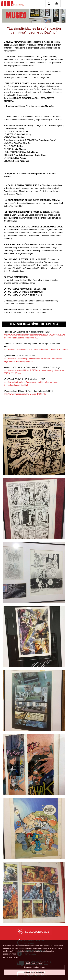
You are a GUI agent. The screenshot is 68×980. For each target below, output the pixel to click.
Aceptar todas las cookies (34, 973)
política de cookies (11, 957)
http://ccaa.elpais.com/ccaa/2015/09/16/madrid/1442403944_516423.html (36, 350)
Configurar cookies (34, 963)
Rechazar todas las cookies (34, 967)
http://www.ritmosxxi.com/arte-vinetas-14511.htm (25, 394)
